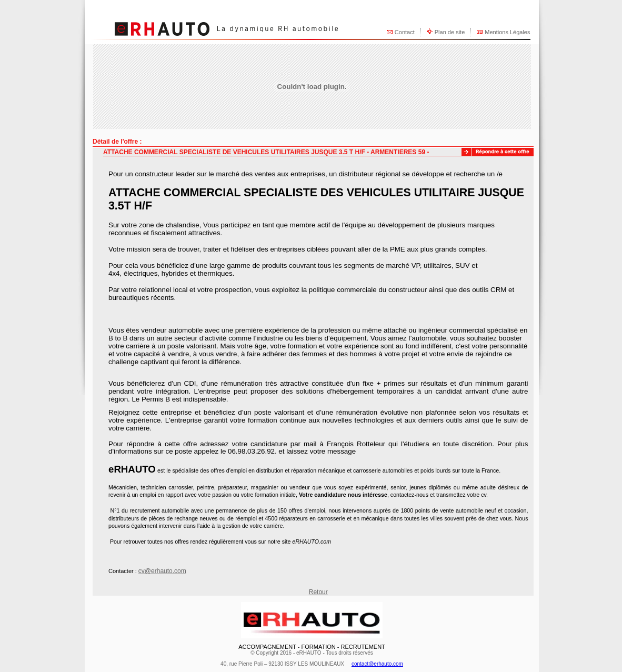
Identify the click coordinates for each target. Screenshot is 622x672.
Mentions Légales (507, 32)
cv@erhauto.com (162, 571)
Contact (405, 32)
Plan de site (450, 32)
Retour (318, 592)
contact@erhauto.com (377, 664)
